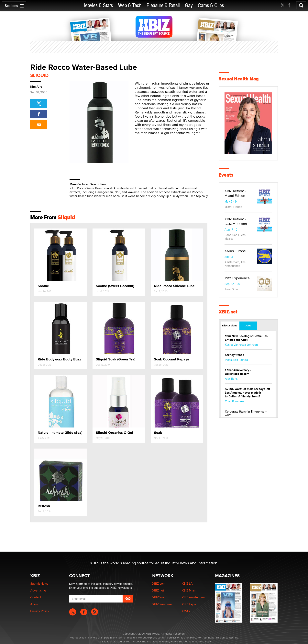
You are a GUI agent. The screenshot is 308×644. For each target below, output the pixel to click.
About (34, 604)
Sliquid (39, 75)
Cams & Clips (211, 5)
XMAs (186, 611)
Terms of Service (194, 641)
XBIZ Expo (189, 604)
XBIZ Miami (189, 590)
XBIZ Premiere (162, 604)
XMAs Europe (235, 251)
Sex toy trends (234, 355)
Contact (36, 597)
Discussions (230, 325)
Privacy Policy (40, 611)
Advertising (38, 590)
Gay (189, 5)
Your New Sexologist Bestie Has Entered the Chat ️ (246, 338)
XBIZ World (160, 597)
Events (226, 175)
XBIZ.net (228, 312)
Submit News (39, 584)
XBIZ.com (159, 584)
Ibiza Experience (237, 278)
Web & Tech (130, 5)
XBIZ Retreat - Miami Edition (235, 193)
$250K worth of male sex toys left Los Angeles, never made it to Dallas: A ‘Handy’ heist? (247, 393)
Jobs (248, 325)
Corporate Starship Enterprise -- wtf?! (246, 413)
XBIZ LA (187, 584)
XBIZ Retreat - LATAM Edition (236, 221)
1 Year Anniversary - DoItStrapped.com (238, 372)
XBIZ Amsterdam (193, 597)
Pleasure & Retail (163, 5)
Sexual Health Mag (239, 79)
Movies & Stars (99, 5)
